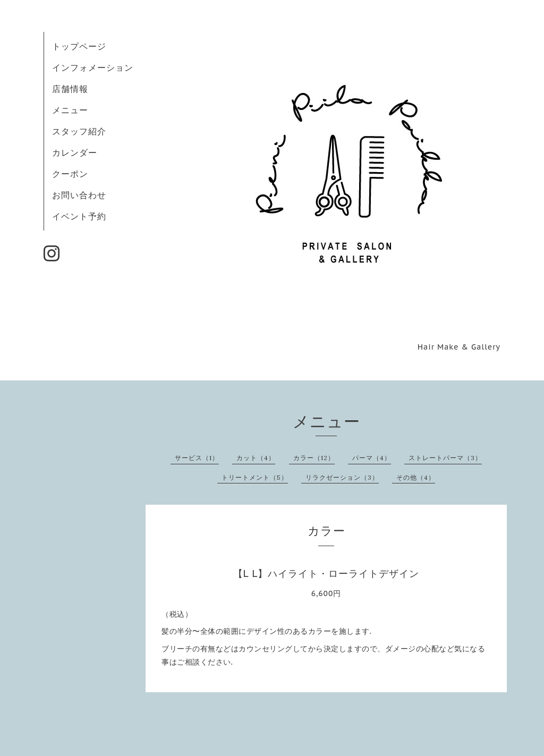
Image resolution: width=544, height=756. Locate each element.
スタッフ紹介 (79, 131)
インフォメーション (93, 67)
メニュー (70, 110)
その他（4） (416, 477)
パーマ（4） (372, 458)
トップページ (79, 46)
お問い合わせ (79, 195)
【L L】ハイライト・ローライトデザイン (326, 574)
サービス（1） (197, 458)
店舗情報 (70, 89)
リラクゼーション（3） (342, 477)
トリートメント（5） (255, 477)
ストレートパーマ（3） (445, 458)
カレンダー (75, 152)
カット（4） (256, 458)
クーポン (70, 174)
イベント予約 (79, 216)
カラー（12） (314, 458)
